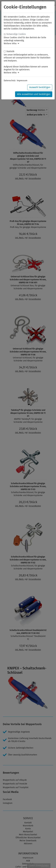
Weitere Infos (11, 44)
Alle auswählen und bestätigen (34, 94)
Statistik (10, 51)
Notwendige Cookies (16, 34)
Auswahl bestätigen (40, 87)
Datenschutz (10, 81)
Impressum (22, 81)
